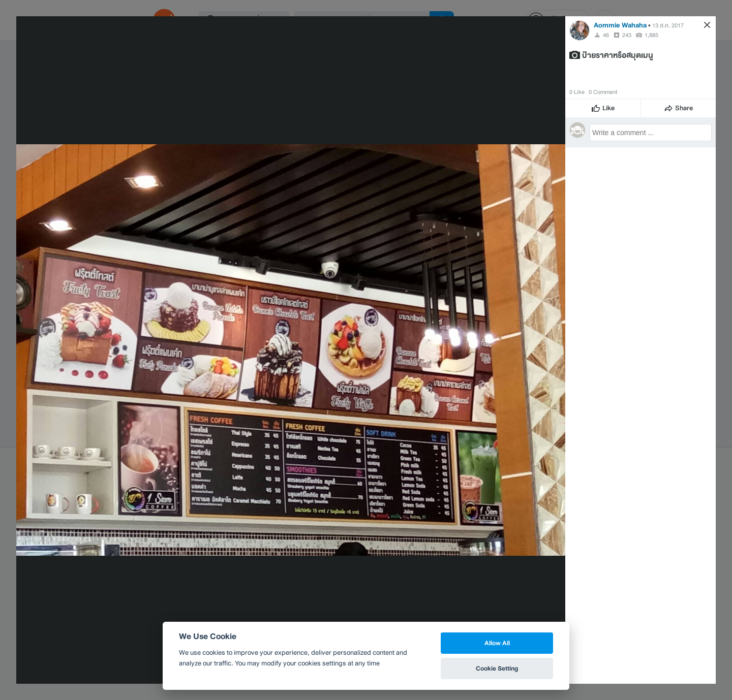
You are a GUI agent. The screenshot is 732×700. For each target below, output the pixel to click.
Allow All (497, 643)
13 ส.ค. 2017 (668, 25)
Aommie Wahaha (620, 25)
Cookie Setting (497, 668)
